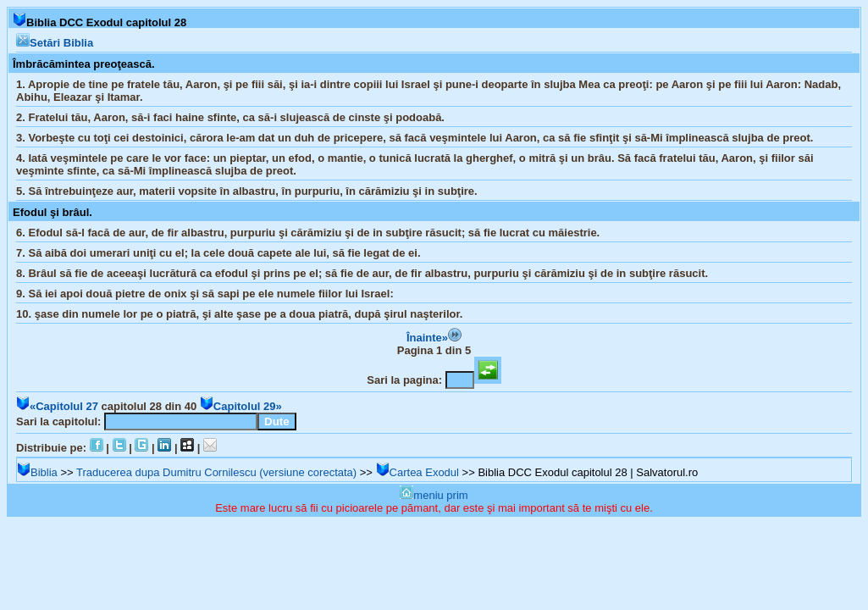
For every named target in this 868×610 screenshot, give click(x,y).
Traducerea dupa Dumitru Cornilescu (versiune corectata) (216, 472)
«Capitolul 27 (57, 406)
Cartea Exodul (417, 472)
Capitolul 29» (241, 406)
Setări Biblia (55, 43)
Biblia (37, 472)
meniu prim (434, 495)
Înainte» (434, 338)
